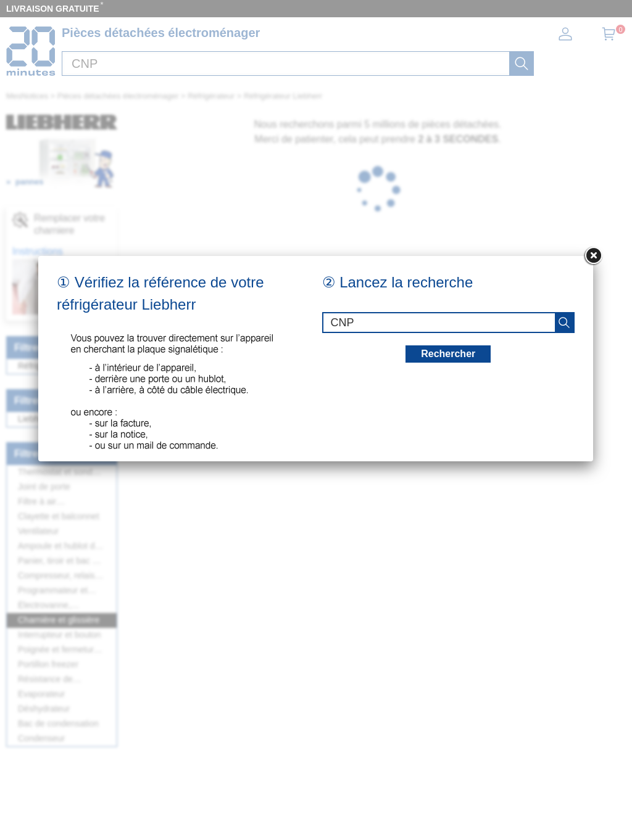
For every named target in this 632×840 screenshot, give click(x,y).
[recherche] (564, 323)
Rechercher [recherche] (448, 354)
